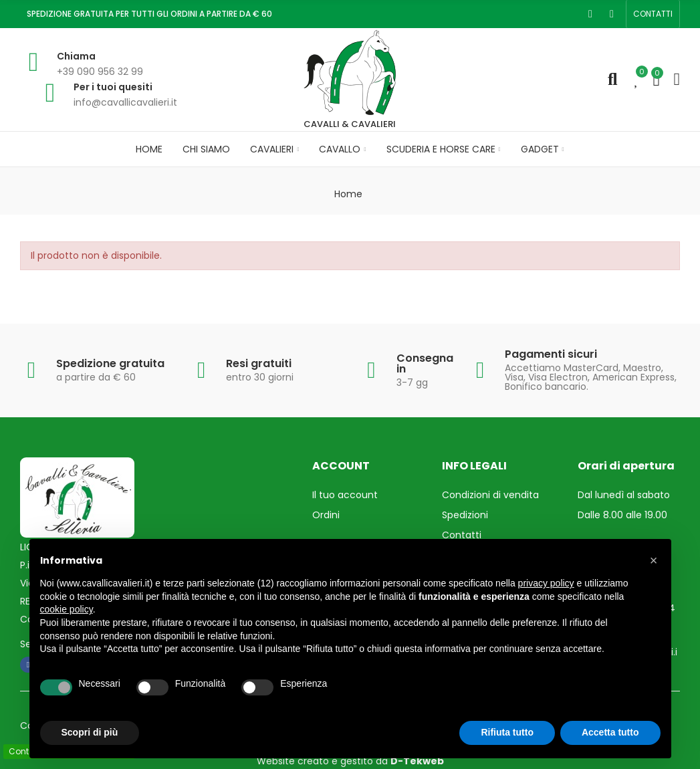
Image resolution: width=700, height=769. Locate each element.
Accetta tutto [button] (610, 732)
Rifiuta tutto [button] (507, 732)
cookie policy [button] (67, 609)
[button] (653, 14)
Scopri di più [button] (90, 732)
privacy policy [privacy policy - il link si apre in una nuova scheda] (546, 583)
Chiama (76, 56)
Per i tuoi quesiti (113, 87)
